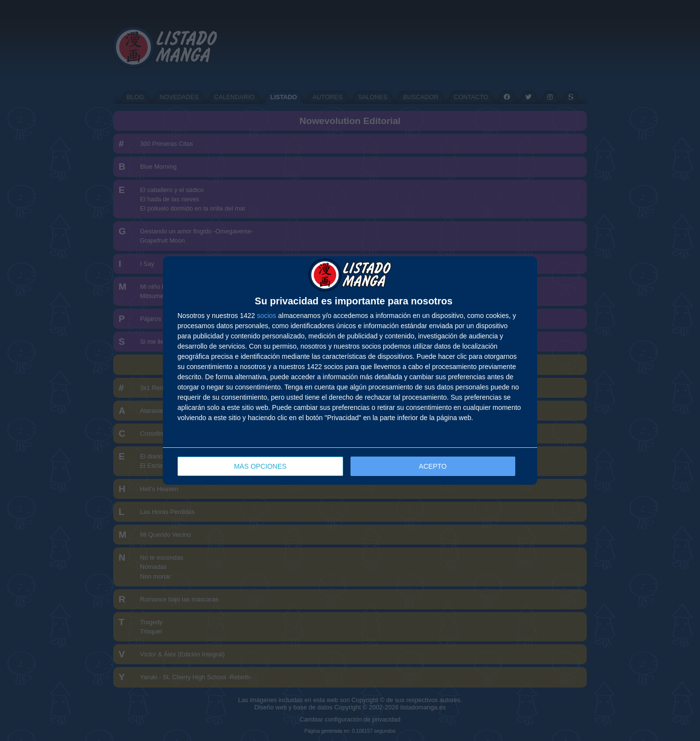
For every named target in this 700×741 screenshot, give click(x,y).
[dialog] (350, 371)
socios (266, 316)
